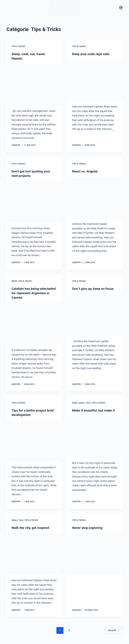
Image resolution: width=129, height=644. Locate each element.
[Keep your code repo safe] (95, 80)
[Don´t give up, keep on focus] (95, 315)
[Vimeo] (121, 8)
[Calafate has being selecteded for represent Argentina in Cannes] (34, 324)
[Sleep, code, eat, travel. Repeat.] (34, 85)
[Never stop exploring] (95, 554)
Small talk (85, 403)
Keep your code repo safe (91, 54)
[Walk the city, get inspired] (34, 554)
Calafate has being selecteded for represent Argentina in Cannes (30, 293)
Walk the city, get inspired (31, 528)
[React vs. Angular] (95, 198)
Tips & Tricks (18, 46)
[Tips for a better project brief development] (34, 441)
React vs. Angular (85, 171)
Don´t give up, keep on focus (94, 289)
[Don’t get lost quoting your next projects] (34, 202)
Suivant (114, 630)
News (14, 281)
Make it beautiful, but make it (94, 410)
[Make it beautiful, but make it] (95, 437)
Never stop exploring (88, 528)
